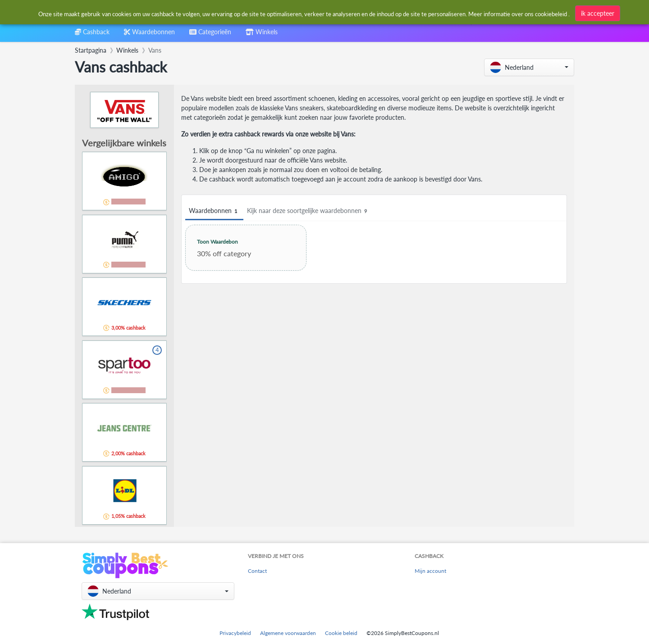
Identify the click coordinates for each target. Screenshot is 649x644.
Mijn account (430, 571)
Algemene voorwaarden (288, 633)
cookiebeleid (551, 14)
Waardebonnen (214, 211)
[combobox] (210, 35)
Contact (257, 571)
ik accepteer (598, 13)
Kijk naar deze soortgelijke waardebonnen (308, 211)
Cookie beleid (341, 633)
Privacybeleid (235, 633)
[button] (529, 67)
